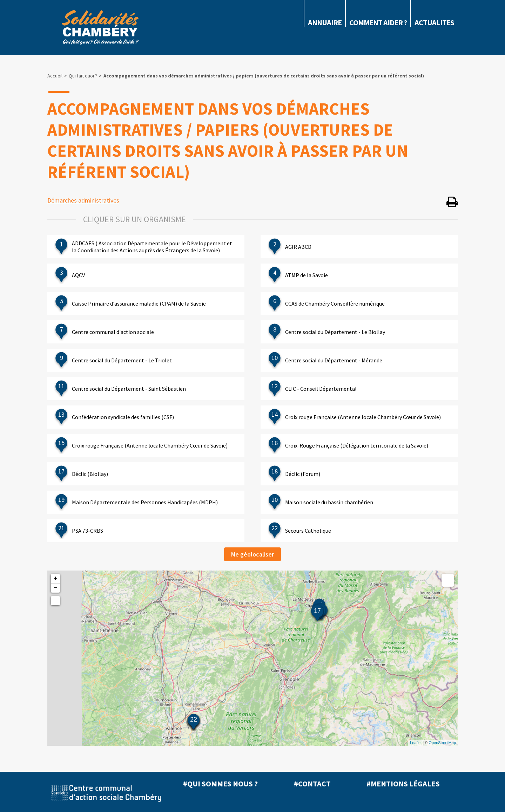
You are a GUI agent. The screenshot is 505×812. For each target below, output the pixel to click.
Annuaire (325, 22)
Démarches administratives (83, 200)
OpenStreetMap (442, 743)
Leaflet (416, 743)
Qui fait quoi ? (83, 76)
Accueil (55, 76)
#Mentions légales (403, 784)
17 (317, 611)
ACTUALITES (434, 22)
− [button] (56, 588)
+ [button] (56, 579)
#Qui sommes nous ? (220, 784)
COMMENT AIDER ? (378, 22)
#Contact (312, 784)
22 (194, 719)
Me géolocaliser (252, 554)
